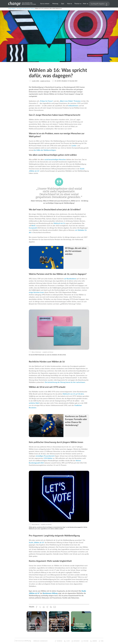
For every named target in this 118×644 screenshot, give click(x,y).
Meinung (55, 4)
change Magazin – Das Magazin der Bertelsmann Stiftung (21, 9)
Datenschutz (44, 641)
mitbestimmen (73, 106)
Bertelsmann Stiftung (50, 593)
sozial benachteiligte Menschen (55, 160)
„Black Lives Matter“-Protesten (70, 101)
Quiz (63, 4)
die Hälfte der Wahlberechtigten (45, 150)
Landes (74, 146)
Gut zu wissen (45, 4)
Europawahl (33, 228)
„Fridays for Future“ (46, 101)
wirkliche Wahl (34, 403)
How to (70, 4)
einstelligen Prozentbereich (45, 456)
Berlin (34, 226)
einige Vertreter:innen (36, 292)
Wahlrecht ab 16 (59, 223)
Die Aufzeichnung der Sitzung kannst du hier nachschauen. (65, 382)
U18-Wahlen (48, 458)
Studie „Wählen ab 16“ (37, 543)
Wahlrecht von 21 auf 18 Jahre (73, 394)
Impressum (36, 641)
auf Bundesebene (70, 279)
